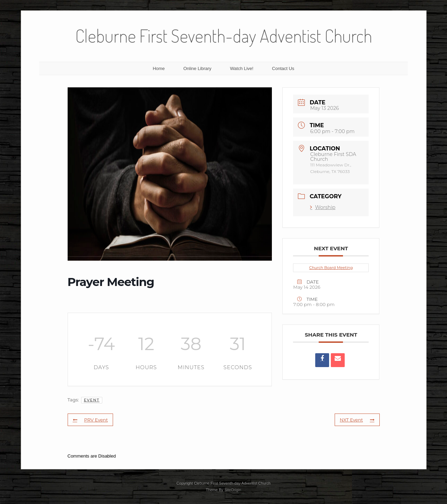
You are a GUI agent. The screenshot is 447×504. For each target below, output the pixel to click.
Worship (323, 207)
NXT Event (357, 420)
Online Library (197, 68)
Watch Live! (242, 68)
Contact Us (283, 68)
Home (159, 68)
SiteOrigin (233, 490)
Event (92, 400)
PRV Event (90, 420)
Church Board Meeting (331, 268)
